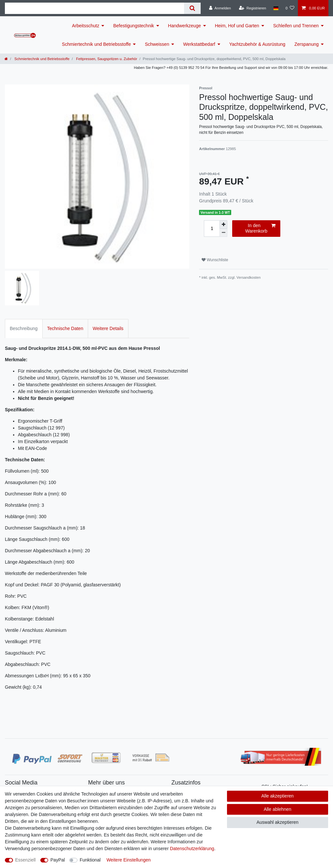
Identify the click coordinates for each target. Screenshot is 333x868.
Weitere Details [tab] (108, 328)
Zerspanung (306, 44)
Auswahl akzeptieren (278, 822)
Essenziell (26, 860)
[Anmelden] (220, 8)
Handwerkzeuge (185, 26)
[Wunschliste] (290, 8)
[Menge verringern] (223, 233)
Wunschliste (215, 260)
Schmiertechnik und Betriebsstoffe (96, 44)
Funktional (90, 860)
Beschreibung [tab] (24, 328)
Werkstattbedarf (199, 44)
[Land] (276, 8)
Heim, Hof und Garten (237, 26)
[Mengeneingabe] (212, 229)
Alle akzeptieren (278, 796)
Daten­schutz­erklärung (192, 849)
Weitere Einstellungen (128, 860)
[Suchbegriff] (94, 8)
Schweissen (157, 44)
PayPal (58, 860)
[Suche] (192, 8)
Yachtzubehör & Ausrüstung (257, 44)
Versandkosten (248, 277)
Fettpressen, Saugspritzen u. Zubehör (106, 59)
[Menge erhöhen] (223, 224)
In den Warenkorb (260, 228)
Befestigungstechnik (133, 26)
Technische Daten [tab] (65, 328)
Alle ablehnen (278, 809)
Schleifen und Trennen (296, 26)
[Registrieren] (253, 8)
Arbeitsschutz (86, 26)
